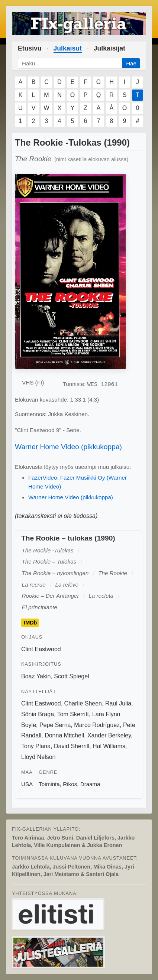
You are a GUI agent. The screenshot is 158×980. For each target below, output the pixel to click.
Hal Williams (109, 746)
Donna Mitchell (64, 735)
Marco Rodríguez (97, 725)
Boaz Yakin (36, 676)
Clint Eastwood (41, 649)
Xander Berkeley (109, 735)
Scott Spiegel (71, 676)
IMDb (30, 623)
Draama (90, 784)
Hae (131, 63)
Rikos (70, 784)
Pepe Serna (55, 725)
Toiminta (49, 784)
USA (27, 784)
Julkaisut (68, 48)
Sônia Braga (38, 714)
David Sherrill (72, 746)
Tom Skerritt (73, 714)
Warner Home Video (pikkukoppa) (68, 447)
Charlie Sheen (83, 703)
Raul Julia (118, 703)
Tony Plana (36, 746)
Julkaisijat (109, 48)
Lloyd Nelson (38, 757)
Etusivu (30, 48)
